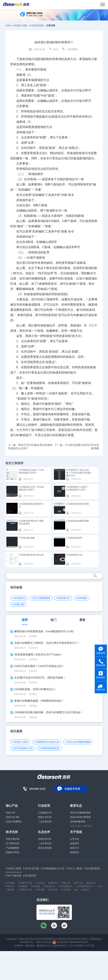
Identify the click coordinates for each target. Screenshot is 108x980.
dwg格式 (86, 890)
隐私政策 (30, 946)
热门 (54, 620)
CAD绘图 (65, 890)
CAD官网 (53, 890)
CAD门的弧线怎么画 (23, 748)
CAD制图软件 (66, 886)
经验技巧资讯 (13, 852)
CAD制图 (10, 883)
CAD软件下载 (25, 883)
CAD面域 (72, 49)
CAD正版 (40, 883)
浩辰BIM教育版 (78, 822)
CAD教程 (23, 886)
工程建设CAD (45, 813)
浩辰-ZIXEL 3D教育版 (81, 826)
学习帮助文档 (13, 843)
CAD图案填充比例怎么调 (47, 742)
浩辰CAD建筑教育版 (80, 813)
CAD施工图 (18, 604)
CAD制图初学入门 (85, 886)
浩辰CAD (10, 813)
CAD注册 (40, 890)
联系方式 (74, 848)
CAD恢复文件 (63, 598)
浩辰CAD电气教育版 (80, 817)
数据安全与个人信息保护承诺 (51, 946)
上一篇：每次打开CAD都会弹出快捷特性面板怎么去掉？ (30, 447)
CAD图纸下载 (25, 890)
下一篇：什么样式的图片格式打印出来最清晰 (77, 447)
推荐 (25, 620)
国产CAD (78, 883)
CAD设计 (10, 886)
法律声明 (19, 946)
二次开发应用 (45, 822)
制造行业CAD (45, 817)
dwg (76, 890)
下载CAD (66, 883)
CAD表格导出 (19, 598)
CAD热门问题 (20, 26)
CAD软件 (79, 946)
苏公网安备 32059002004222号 (70, 942)
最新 (82, 620)
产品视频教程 (13, 848)
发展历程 (74, 843)
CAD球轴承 (82, 598)
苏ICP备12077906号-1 (79, 939)
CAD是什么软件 (20, 742)
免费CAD (53, 883)
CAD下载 (89, 946)
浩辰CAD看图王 (14, 822)
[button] (52, 17)
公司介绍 (74, 839)
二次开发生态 (45, 843)
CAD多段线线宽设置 (49, 748)
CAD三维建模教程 (41, 598)
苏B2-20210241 (44, 942)
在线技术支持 (72, 789)
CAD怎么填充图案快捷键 (78, 742)
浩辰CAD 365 (13, 817)
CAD (8, 26)
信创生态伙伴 (45, 839)
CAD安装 (35, 886)
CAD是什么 (50, 886)
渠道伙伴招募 (45, 848)
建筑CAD (91, 883)
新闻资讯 (74, 852)
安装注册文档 (13, 839)
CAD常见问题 (36, 26)
